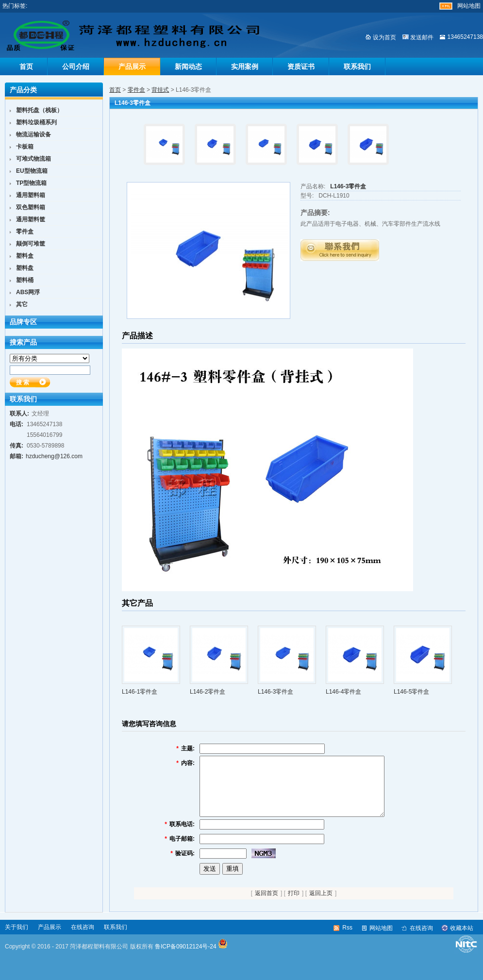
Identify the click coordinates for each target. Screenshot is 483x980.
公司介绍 (76, 66)
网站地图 (469, 6)
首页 (26, 66)
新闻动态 (188, 66)
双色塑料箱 (31, 207)
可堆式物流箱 (33, 159)
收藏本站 (462, 940)
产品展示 (132, 66)
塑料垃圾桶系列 (36, 122)
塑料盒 (25, 256)
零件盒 (136, 90)
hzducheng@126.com (54, 456)
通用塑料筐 (31, 219)
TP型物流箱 (31, 183)
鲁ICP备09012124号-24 (186, 958)
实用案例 (245, 66)
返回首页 (266, 905)
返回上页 (321, 905)
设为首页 (384, 37)
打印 (294, 905)
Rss (347, 939)
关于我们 (17, 939)
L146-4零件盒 (343, 692)
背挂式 (160, 90)
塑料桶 (25, 280)
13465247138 (465, 37)
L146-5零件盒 (411, 692)
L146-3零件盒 (348, 186)
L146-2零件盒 (208, 692)
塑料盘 (25, 268)
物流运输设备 (33, 134)
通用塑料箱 (31, 195)
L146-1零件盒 (140, 692)
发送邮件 (422, 37)
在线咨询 (83, 939)
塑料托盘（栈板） (39, 110)
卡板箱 (25, 147)
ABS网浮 (28, 292)
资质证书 (301, 66)
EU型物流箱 (32, 171)
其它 (22, 304)
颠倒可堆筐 (31, 244)
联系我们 (357, 66)
